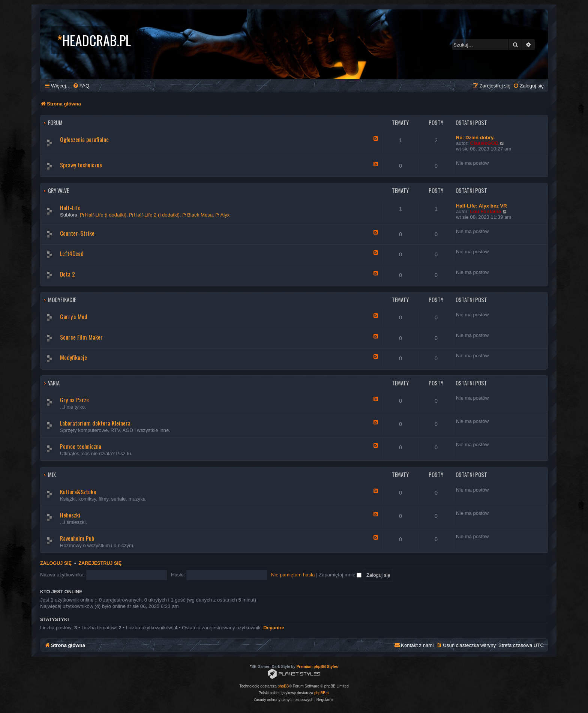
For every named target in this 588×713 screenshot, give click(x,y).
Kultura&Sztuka (78, 492)
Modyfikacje (62, 300)
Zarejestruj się (100, 563)
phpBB (283, 686)
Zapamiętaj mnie (340, 575)
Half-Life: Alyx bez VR (481, 206)
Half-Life (70, 208)
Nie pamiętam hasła (293, 575)
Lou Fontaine (485, 211)
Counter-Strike (77, 233)
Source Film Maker (81, 337)
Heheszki (70, 515)
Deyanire (274, 628)
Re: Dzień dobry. (475, 138)
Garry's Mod (74, 316)
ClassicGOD (484, 143)
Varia (54, 383)
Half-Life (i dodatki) (103, 215)
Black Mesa (197, 215)
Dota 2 (67, 274)
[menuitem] (81, 86)
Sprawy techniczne (81, 165)
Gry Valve (58, 190)
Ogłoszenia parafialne (84, 139)
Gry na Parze (74, 400)
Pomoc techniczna (81, 446)
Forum (55, 123)
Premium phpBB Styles (317, 667)
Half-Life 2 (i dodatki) (154, 215)
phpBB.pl (322, 693)
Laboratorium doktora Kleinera (95, 423)
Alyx (223, 215)
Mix (52, 475)
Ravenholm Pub (77, 538)
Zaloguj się (56, 563)
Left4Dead (72, 253)
